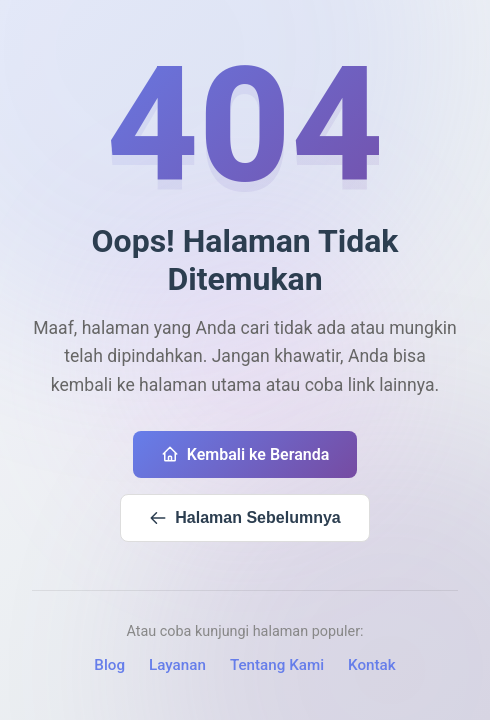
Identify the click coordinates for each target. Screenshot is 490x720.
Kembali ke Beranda (245, 454)
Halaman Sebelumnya (244, 518)
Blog (109, 665)
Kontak (372, 665)
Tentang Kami (277, 665)
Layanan (177, 665)
